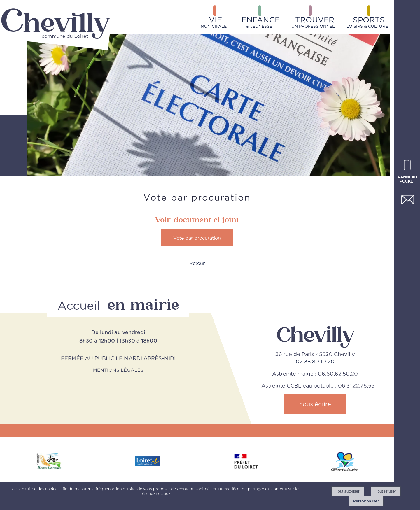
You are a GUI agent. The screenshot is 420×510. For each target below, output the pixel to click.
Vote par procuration (197, 238)
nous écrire (315, 404)
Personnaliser (366, 501)
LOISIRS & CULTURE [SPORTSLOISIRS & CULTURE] (367, 22)
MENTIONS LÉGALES (118, 370)
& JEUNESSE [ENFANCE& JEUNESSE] (261, 22)
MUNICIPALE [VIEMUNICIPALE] (214, 22)
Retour (197, 263)
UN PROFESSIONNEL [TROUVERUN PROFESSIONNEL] (313, 22)
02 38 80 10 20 (315, 361)
